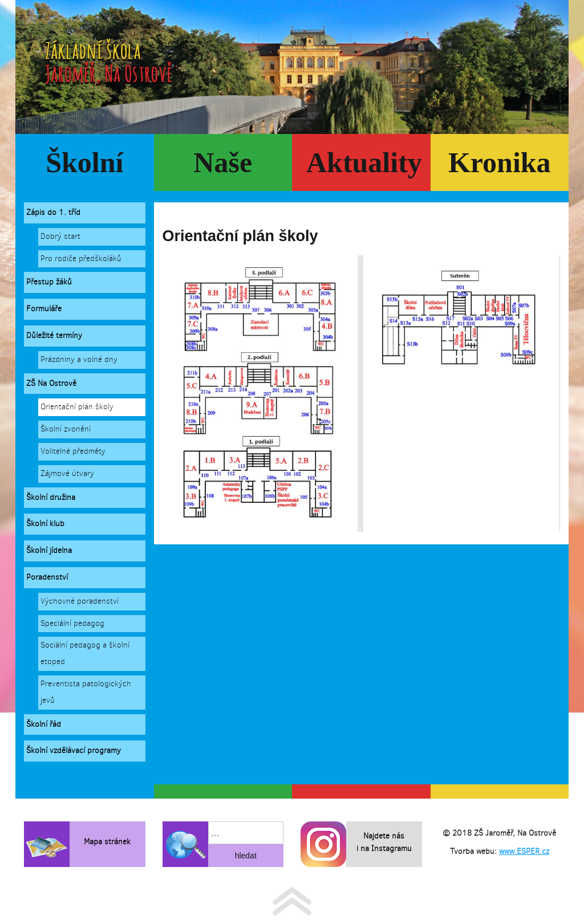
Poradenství (47, 577)
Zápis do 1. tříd (53, 212)
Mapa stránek (107, 842)
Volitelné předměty (73, 451)
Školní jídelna (49, 550)
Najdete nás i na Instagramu (384, 842)
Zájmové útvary (67, 473)
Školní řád (44, 724)
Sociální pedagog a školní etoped (85, 653)
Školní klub (45, 524)
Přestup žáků (49, 282)
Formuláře (44, 309)
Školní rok (84, 169)
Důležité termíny (54, 335)
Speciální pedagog (72, 623)
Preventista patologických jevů (86, 692)
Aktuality (364, 162)
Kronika (500, 162)
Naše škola (223, 169)
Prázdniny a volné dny (79, 359)
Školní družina (51, 497)
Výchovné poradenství (80, 601)
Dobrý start (60, 236)
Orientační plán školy (77, 407)
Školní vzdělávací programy (74, 750)
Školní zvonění (66, 429)
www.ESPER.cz (524, 851)
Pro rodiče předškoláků (81, 259)
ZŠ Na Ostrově (51, 383)
